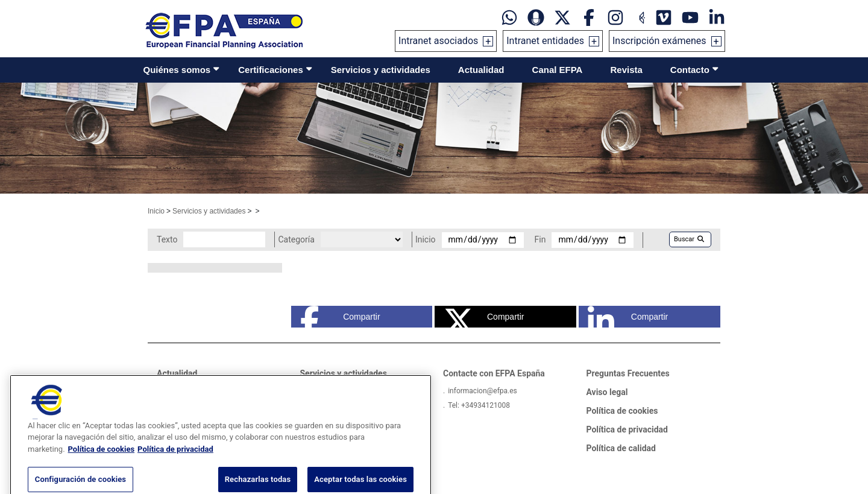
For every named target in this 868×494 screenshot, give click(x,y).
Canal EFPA (558, 70)
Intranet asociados (438, 41)
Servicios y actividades (381, 70)
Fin (540, 239)
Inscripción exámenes (659, 41)
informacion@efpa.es (483, 391)
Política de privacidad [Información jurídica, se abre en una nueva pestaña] (175, 467)
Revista (626, 70)
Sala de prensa (185, 391)
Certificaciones (271, 70)
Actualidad (481, 70)
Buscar (689, 239)
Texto (167, 239)
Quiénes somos (177, 70)
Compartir (340, 317)
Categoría (296, 239)
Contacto (690, 70)
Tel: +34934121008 (479, 405)
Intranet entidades (545, 41)
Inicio (156, 211)
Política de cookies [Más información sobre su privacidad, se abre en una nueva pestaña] (102, 467)
